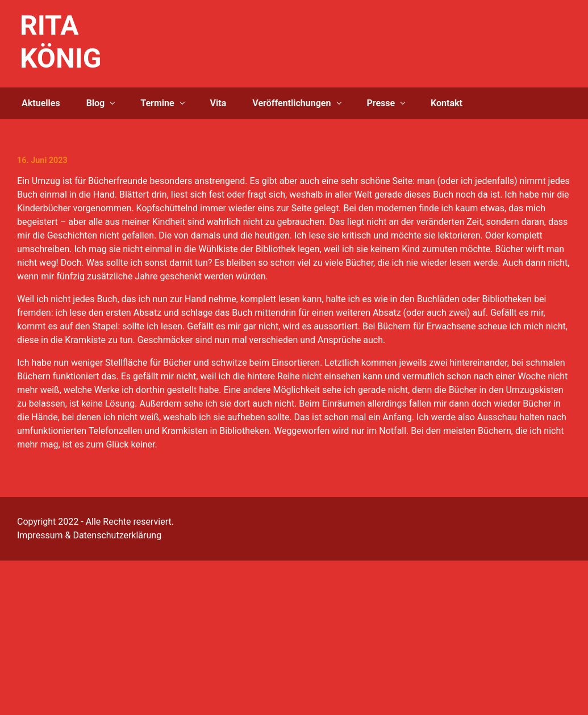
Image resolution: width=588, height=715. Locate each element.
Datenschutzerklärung (117, 535)
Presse (381, 103)
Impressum (40, 535)
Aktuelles (41, 103)
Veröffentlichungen (291, 103)
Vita (218, 103)
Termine (157, 103)
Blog (96, 103)
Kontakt (447, 103)
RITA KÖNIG (61, 42)
